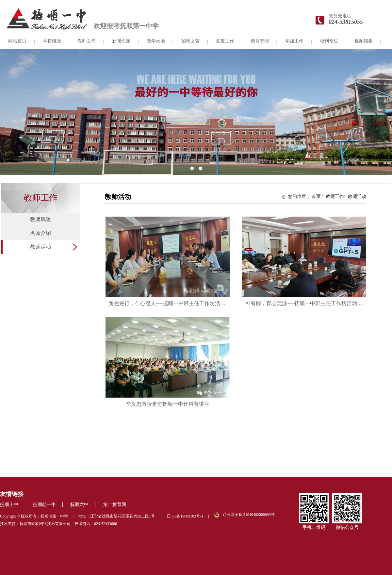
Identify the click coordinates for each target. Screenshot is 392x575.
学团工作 (294, 41)
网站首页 (17, 41)
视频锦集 (364, 41)
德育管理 (260, 41)
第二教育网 (115, 505)
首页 (316, 197)
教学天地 (156, 41)
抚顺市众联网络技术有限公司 (45, 524)
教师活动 (41, 247)
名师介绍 (41, 233)
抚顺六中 (79, 505)
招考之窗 (190, 41)
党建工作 (225, 41)
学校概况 (52, 41)
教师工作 (87, 41)
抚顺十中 (9, 505)
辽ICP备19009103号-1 (185, 516)
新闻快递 (121, 41)
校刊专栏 (329, 41)
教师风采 (41, 219)
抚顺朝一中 (44, 505)
